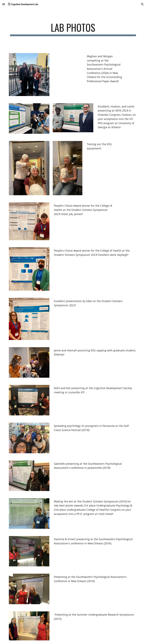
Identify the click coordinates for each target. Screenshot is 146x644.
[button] (4, 4)
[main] (73, 29)
